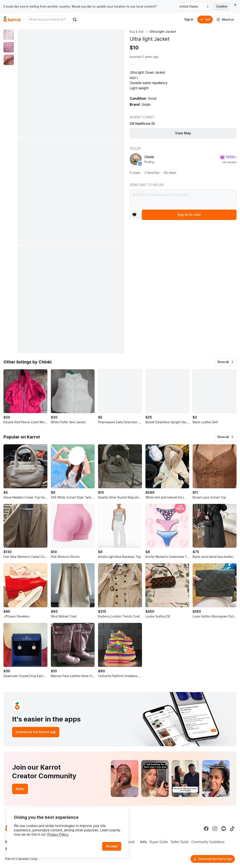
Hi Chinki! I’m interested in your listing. (183, 198)
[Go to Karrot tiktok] (232, 829)
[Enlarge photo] (71, 83)
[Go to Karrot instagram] (215, 829)
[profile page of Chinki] (136, 159)
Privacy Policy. (58, 835)
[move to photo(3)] (9, 60)
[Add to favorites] (134, 215)
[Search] (75, 20)
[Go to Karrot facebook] (206, 829)
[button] (226, 362)
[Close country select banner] (235, 5)
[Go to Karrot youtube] (224, 829)
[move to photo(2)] (9, 47)
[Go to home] (12, 20)
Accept (112, 846)
